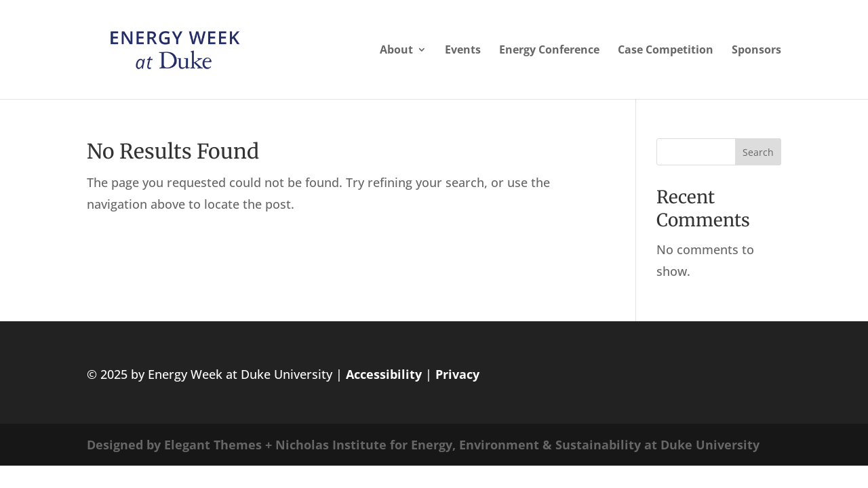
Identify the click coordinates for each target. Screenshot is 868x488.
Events (463, 51)
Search (758, 152)
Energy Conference (549, 51)
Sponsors (756, 51)
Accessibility (384, 374)
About (396, 51)
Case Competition (666, 51)
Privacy (457, 374)
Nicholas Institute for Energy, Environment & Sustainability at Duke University (517, 445)
